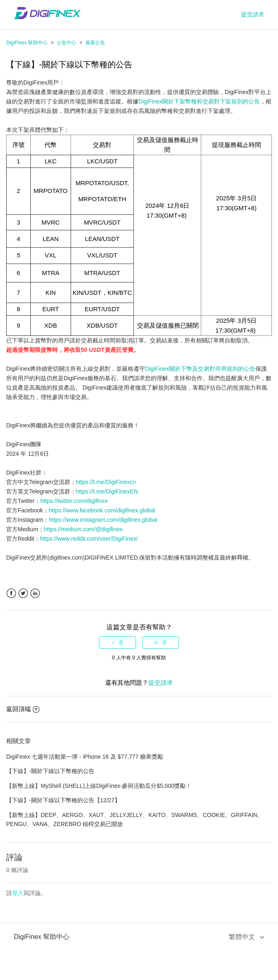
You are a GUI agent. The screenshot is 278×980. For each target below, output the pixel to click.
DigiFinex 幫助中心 (27, 43)
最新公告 (95, 43)
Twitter (23, 593)
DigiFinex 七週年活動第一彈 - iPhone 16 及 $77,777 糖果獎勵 (85, 757)
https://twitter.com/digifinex (74, 501)
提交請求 (253, 14)
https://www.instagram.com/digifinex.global (103, 520)
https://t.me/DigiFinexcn (106, 482)
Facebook (11, 593)
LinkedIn (35, 593)
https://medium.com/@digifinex (83, 529)
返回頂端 (23, 709)
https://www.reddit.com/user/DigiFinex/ (89, 539)
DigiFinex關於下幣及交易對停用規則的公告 (200, 369)
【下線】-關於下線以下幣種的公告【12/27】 (63, 800)
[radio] (117, 643)
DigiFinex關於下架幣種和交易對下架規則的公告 (199, 101)
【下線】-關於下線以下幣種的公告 (50, 771)
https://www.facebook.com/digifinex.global (102, 510)
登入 (18, 893)
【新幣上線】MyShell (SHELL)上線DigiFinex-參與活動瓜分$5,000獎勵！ (99, 786)
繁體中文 (243, 937)
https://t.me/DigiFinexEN (107, 491)
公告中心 (67, 43)
